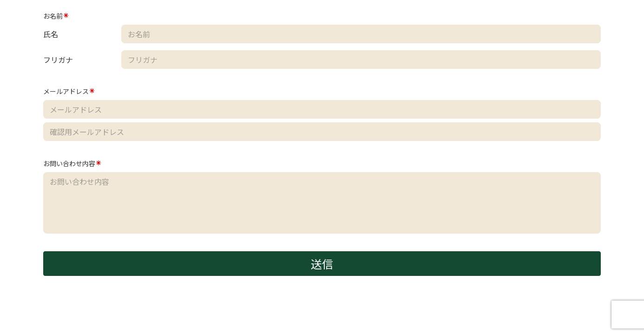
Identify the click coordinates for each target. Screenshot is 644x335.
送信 (322, 264)
